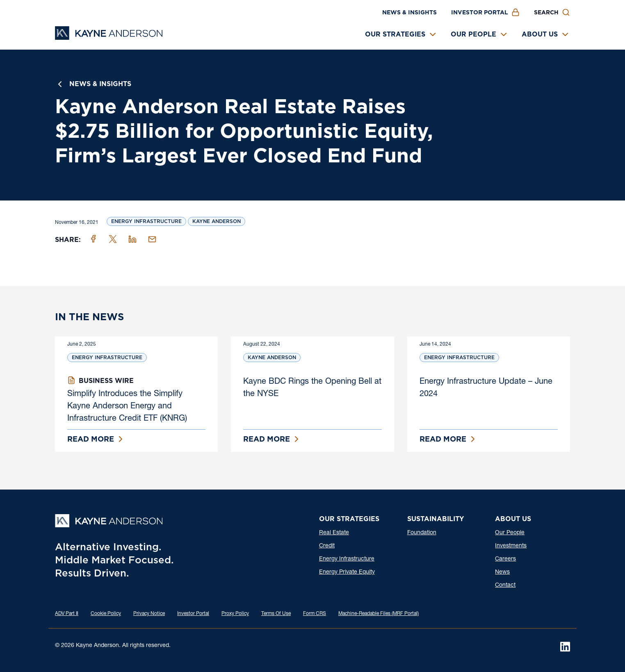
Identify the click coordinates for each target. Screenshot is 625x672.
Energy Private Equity (347, 572)
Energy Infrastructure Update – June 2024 (486, 388)
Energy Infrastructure (146, 221)
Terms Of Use (276, 614)
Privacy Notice (149, 614)
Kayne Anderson (217, 221)
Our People (473, 34)
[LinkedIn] (565, 647)
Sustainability (436, 519)
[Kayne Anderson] (109, 37)
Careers (505, 559)
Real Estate (334, 533)
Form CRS (315, 614)
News (502, 572)
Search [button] (546, 12)
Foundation (422, 533)
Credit (327, 546)
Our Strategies (395, 34)
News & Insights (409, 12)
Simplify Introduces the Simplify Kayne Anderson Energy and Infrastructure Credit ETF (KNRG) (127, 407)
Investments (511, 546)
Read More (91, 439)
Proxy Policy (235, 614)
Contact (505, 585)
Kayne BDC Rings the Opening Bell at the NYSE (312, 388)
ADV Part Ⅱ (67, 614)
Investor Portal (480, 12)
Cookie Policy (106, 614)
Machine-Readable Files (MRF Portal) (379, 614)
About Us (540, 34)
